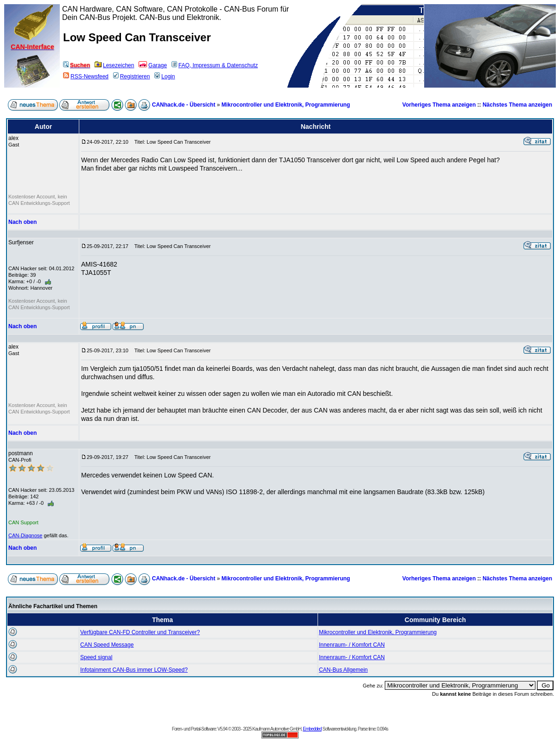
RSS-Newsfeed (86, 76)
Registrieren (132, 76)
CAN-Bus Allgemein (343, 670)
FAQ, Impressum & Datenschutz (215, 65)
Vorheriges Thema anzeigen (439, 105)
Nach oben (22, 222)
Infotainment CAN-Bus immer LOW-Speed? (134, 670)
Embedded (312, 729)
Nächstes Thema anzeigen (517, 105)
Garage (153, 65)
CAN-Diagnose (25, 535)
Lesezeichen (114, 65)
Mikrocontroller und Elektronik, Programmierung (286, 105)
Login (165, 76)
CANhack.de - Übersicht (184, 105)
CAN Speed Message (107, 645)
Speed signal (96, 657)
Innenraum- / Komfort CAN (352, 645)
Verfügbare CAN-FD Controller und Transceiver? (140, 632)
